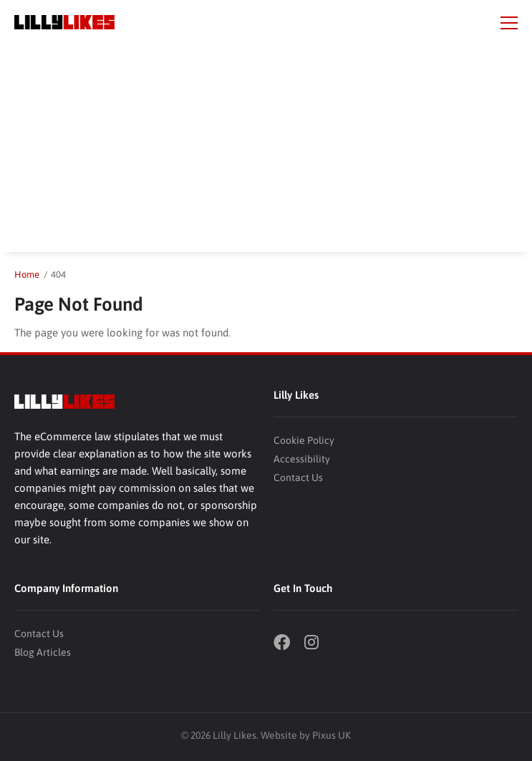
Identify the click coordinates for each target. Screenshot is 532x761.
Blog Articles (43, 652)
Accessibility (302, 459)
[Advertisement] (266, 152)
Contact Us (298, 478)
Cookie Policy (304, 440)
